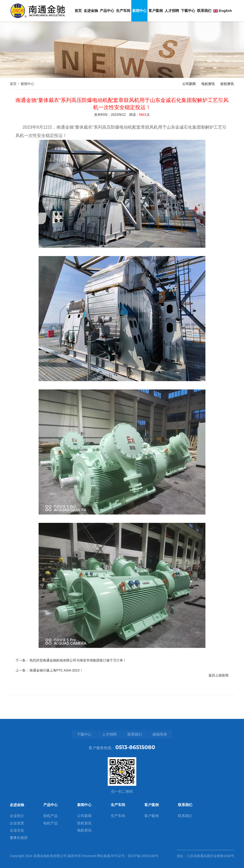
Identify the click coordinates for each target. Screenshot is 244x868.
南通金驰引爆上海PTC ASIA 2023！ (56, 706)
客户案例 (156, 11)
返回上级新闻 (219, 711)
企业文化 (17, 830)
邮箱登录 (160, 734)
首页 (78, 11)
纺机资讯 (227, 84)
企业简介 (17, 816)
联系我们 (204, 11)
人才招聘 (172, 11)
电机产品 (51, 823)
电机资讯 (208, 84)
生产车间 (123, 11)
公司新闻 (189, 84)
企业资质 (17, 823)
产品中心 (107, 11)
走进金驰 (91, 11)
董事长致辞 (19, 838)
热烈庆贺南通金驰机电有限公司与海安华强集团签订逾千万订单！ (78, 696)
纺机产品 (51, 816)
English (223, 11)
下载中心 (188, 11)
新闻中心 (139, 11)
